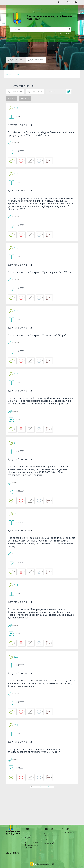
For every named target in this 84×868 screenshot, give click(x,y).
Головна (9, 74)
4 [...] (39, 823)
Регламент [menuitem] (28, 848)
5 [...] (41, 823)
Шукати (12, 99)
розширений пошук (65, 33)
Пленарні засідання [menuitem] (30, 846)
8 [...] (46, 823)
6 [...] (43, 823)
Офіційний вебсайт (68, 836)
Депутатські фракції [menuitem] (30, 844)
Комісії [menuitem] (27, 842)
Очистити (25, 99)
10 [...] (51, 823)
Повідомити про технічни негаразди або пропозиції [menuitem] (51, 843)
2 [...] (35, 823)
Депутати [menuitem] (27, 840)
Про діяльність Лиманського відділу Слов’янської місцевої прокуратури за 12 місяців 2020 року (38, 135)
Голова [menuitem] (27, 837)
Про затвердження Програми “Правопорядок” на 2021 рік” (41, 283)
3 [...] (37, 823)
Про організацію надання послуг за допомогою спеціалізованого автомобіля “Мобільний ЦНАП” (38, 785)
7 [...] (44, 823)
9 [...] (48, 823)
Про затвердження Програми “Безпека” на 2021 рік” (40, 350)
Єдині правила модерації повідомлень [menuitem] (51, 838)
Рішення (16, 74)
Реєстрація (72, 2)
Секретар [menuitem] (27, 839)
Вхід (60, 2)
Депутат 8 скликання (21, 126)
